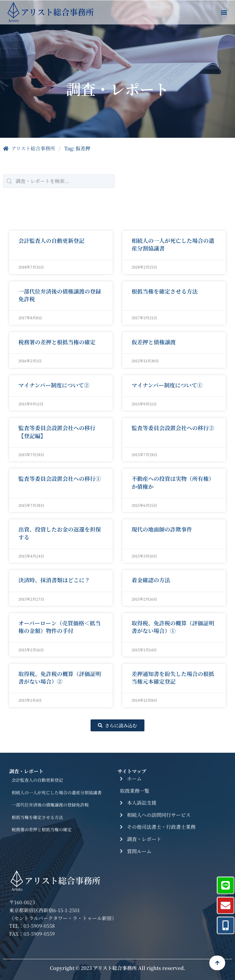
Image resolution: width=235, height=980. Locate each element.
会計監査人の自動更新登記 (37, 780)
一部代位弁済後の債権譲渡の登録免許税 (50, 805)
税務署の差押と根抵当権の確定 (42, 829)
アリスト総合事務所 (29, 148)
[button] (224, 12)
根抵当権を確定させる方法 (37, 817)
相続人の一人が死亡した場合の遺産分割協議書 (57, 792)
